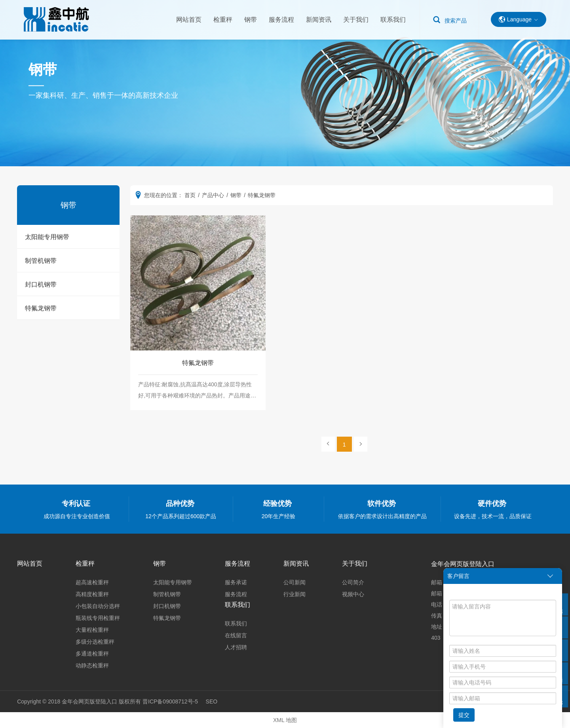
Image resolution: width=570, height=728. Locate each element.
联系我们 (393, 20)
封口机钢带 (41, 284)
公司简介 (353, 582)
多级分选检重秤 (95, 642)
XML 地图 (285, 720)
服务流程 (281, 20)
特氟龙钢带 (41, 308)
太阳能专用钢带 (47, 237)
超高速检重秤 (92, 582)
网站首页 (189, 20)
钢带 (251, 20)
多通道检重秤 (92, 654)
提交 (464, 715)
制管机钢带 (41, 261)
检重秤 (223, 20)
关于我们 (356, 20)
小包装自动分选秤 (98, 606)
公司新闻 (294, 582)
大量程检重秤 (92, 630)
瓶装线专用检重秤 (98, 618)
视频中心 (353, 594)
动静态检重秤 (92, 665)
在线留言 (236, 635)
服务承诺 (236, 582)
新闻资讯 (319, 20)
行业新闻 (294, 594)
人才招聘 (236, 647)
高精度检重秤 (92, 594)
